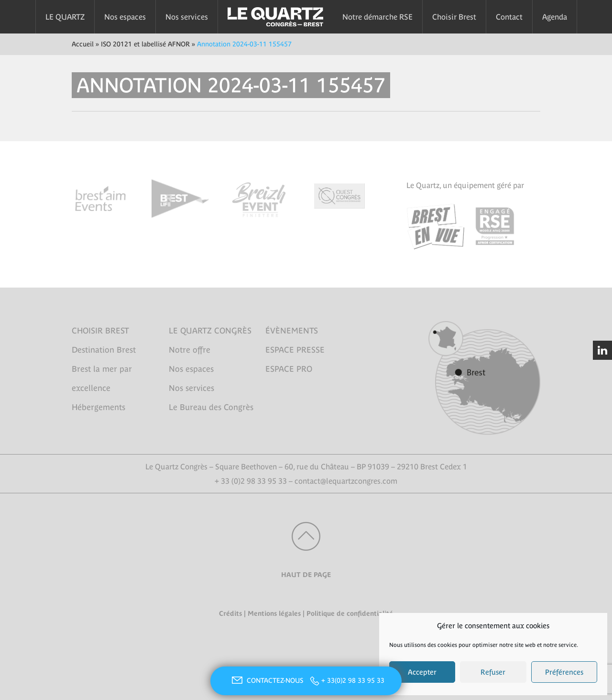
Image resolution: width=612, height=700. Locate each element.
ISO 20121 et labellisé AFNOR (145, 44)
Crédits (230, 613)
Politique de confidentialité (350, 613)
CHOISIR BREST (100, 331)
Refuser (493, 672)
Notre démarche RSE (377, 17)
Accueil (83, 44)
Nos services (187, 17)
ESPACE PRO (289, 369)
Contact (509, 17)
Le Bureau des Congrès (211, 407)
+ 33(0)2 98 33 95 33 (353, 680)
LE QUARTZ (65, 17)
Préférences (564, 672)
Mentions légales (274, 613)
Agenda (555, 17)
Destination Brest (104, 350)
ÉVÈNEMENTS (292, 331)
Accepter (422, 672)
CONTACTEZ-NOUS (266, 680)
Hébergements (98, 407)
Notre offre (190, 350)
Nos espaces (125, 17)
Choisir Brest (454, 17)
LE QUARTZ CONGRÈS (210, 331)
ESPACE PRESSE (295, 350)
